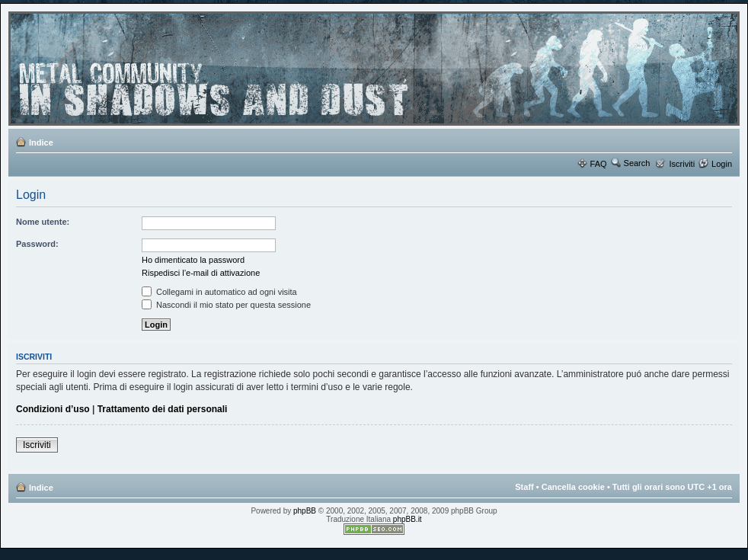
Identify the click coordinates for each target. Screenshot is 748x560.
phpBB (305, 511)
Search (637, 163)
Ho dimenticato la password (193, 260)
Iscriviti (682, 164)
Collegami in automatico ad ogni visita (219, 292)
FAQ (599, 164)
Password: (37, 244)
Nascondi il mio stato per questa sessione (226, 305)
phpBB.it (408, 519)
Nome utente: (43, 222)
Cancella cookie (573, 487)
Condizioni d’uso (53, 409)
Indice (41, 142)
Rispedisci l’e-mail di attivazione (201, 273)
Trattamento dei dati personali (163, 409)
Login (722, 164)
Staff (524, 487)
